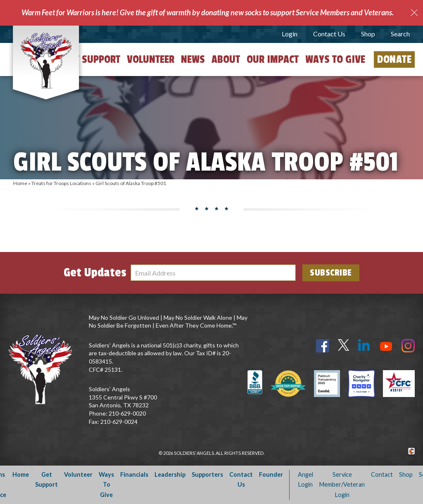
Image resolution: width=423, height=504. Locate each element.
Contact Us (329, 34)
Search (400, 34)
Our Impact (273, 59)
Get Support (92, 59)
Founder (271, 474)
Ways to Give (335, 59)
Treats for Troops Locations (61, 183)
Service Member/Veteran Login (342, 485)
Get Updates (95, 273)
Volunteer (151, 59)
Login (290, 34)
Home (20, 183)
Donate (394, 59)
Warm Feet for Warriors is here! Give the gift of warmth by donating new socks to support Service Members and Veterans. (208, 12)
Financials (134, 474)
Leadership (170, 474)
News (193, 59)
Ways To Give (106, 485)
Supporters (207, 474)
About (226, 59)
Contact (382, 474)
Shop (368, 34)
